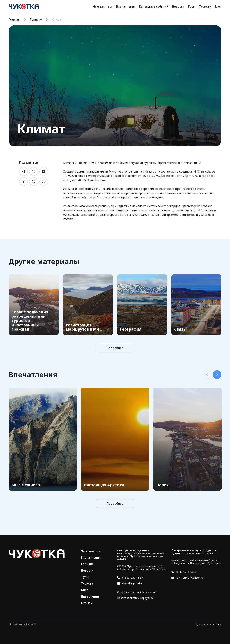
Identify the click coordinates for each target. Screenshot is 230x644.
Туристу (205, 6)
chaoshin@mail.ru (132, 583)
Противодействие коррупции (135, 598)
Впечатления (126, 6)
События (87, 564)
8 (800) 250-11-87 (133, 578)
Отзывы (87, 603)
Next (217, 375)
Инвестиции (90, 596)
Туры (192, 6)
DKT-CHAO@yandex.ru (190, 578)
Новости (178, 6)
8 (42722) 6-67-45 (187, 572)
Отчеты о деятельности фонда (137, 592)
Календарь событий (154, 6)
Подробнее (115, 348)
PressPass (215, 624)
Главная (14, 19)
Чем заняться (103, 6)
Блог (218, 6)
